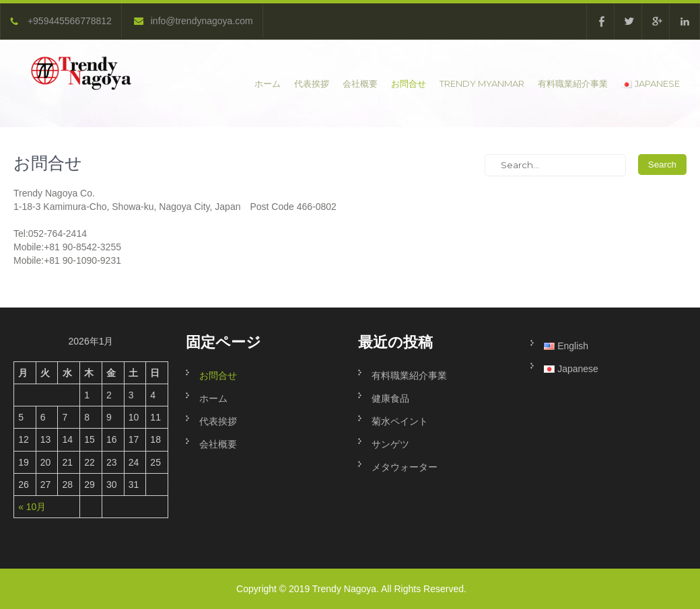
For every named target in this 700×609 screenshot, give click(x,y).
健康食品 (390, 398)
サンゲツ (390, 444)
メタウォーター (405, 467)
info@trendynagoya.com (194, 21)
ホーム (268, 83)
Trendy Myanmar (482, 83)
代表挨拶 (312, 83)
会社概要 (360, 83)
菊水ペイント (400, 421)
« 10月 (32, 507)
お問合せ (409, 83)
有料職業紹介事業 (573, 83)
